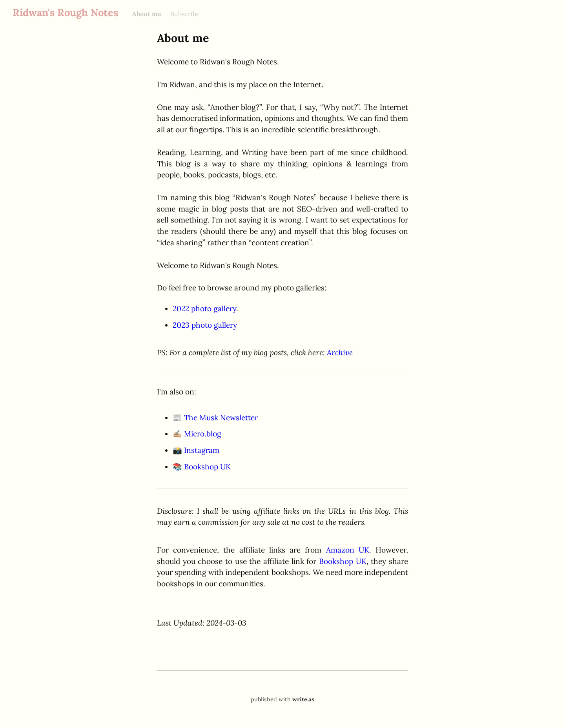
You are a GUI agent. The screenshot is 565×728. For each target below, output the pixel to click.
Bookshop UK (207, 467)
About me (147, 14)
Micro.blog (203, 434)
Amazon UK (348, 550)
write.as (303, 699)
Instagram (202, 450)
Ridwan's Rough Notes (65, 12)
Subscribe (185, 14)
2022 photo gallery (204, 308)
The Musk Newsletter (221, 418)
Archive (340, 352)
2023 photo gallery (205, 325)
